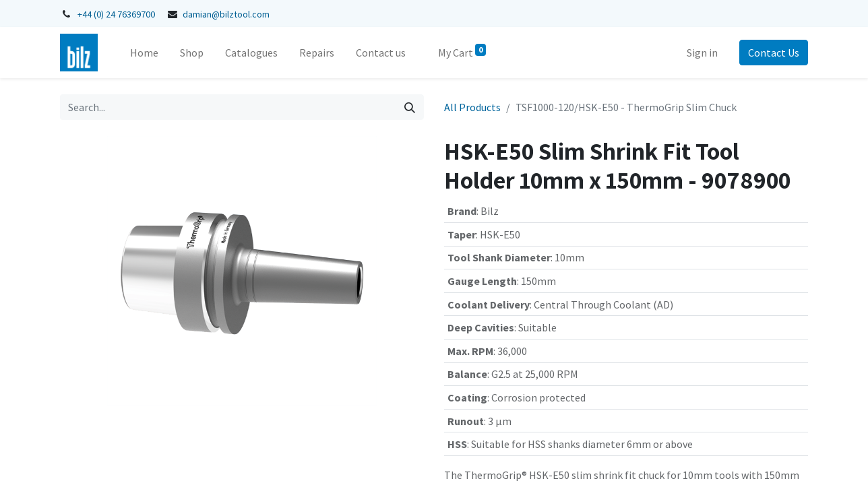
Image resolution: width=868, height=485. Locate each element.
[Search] (410, 107)
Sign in (702, 53)
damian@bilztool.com (226, 14)
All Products (472, 107)
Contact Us (774, 53)
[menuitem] (144, 53)
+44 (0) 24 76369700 (116, 14)
